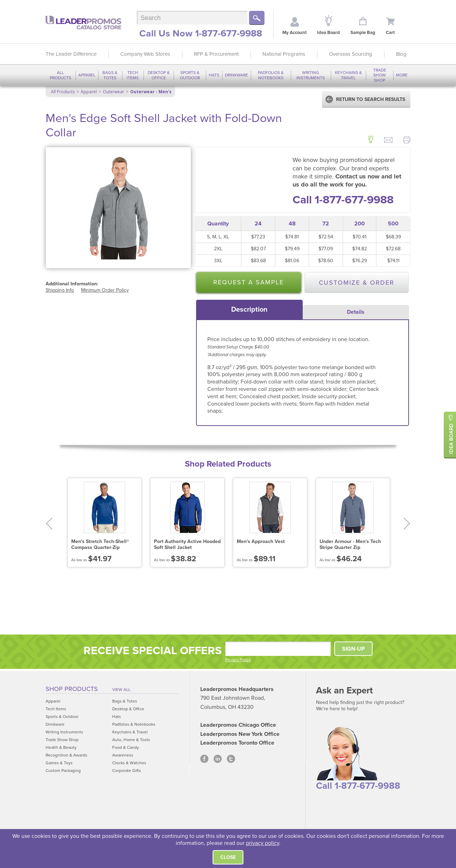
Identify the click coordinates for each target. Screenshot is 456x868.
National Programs (284, 54)
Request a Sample (249, 282)
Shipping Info (60, 290)
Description (249, 310)
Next (407, 524)
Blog (401, 54)
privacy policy (263, 843)
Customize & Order (357, 283)
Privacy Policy (238, 660)
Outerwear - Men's (151, 92)
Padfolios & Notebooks (271, 75)
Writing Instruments (311, 75)
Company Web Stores (145, 54)
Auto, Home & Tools (131, 740)
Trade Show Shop (380, 75)
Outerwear (113, 92)
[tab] (249, 310)
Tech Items (133, 75)
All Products (61, 75)
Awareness (123, 755)
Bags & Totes (110, 75)
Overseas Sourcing (351, 54)
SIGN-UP (353, 649)
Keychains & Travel (348, 75)
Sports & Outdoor (190, 75)
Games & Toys (59, 763)
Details (356, 312)
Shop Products (72, 689)
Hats (214, 75)
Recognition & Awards (66, 755)
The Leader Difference (71, 54)
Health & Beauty (61, 747)
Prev (49, 524)
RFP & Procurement (216, 54)
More (402, 75)
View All (121, 690)
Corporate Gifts (127, 771)
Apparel (87, 75)
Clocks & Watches (129, 763)
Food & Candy (126, 747)
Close (228, 857)
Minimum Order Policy (105, 290)
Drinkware (236, 75)
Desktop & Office (159, 75)
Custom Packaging (63, 771)
